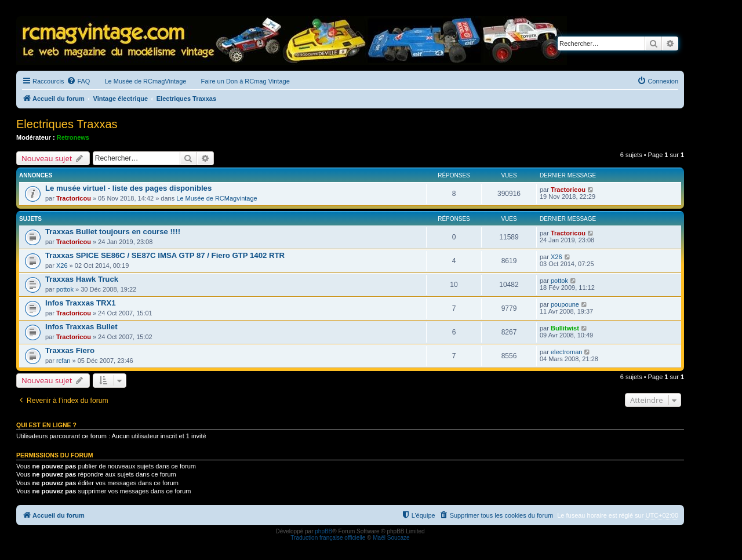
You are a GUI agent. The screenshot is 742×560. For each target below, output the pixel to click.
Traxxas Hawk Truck (82, 279)
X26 (62, 266)
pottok (65, 289)
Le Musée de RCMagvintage (217, 198)
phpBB (323, 531)
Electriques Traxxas (67, 124)
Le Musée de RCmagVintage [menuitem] (145, 81)
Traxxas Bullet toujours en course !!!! (113, 232)
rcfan (63, 361)
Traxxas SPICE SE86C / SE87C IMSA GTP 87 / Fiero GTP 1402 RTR (165, 255)
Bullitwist (565, 328)
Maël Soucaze (391, 538)
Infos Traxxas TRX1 (81, 303)
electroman (566, 352)
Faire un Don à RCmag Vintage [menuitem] (245, 81)
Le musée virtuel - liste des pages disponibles (128, 188)
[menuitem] (78, 81)
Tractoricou (74, 198)
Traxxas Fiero (70, 350)
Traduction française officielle (328, 538)
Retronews (73, 137)
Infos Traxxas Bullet (81, 327)
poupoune (565, 304)
